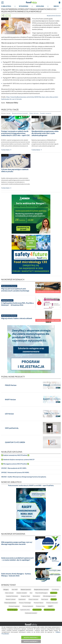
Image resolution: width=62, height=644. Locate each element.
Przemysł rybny (40, 606)
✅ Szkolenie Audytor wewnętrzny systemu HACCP (18, 460)
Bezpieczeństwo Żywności (54, 16)
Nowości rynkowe (11, 599)
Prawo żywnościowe (10, 603)
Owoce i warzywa (33, 599)
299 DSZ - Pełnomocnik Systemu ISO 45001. (15, 472)
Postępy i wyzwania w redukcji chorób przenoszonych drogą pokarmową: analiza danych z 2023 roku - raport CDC (15, 133)
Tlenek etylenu (37, 610)
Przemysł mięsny (39, 603)
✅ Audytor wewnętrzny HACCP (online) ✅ (15, 455)
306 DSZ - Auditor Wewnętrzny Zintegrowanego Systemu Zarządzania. (24, 477)
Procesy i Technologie (25, 603)
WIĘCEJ (56, 6)
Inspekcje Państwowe (12, 596)
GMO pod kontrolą (12, 428)
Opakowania (22, 599)
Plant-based (45, 599)
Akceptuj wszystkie (30, 637)
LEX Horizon (9, 414)
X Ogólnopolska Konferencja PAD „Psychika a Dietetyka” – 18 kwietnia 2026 (17, 304)
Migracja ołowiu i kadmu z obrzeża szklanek (17, 318)
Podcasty (54, 599)
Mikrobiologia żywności (49, 596)
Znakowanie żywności (31, 613)
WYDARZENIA (24, 6)
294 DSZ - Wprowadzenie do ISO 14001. (14, 468)
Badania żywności (26, 590)
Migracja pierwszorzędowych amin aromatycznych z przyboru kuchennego (15, 290)
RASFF (50, 606)
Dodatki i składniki (46, 113)
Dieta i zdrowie (34, 113)
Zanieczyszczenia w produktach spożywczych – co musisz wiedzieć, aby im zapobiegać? (17, 559)
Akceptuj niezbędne (30, 641)
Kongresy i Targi (25, 596)
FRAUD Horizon (11, 385)
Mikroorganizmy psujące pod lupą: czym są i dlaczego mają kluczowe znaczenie (17, 543)
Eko (31, 593)
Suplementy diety (25, 610)
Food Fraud (54, 593)
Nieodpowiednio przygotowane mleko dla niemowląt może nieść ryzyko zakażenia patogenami (45, 133)
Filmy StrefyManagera (41, 593)
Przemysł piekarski (28, 606)
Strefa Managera (12, 610)
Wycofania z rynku (49, 610)
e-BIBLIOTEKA (6, 6)
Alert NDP (15, 590)
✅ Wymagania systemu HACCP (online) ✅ (15, 464)
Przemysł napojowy (14, 606)
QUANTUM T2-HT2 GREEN (15, 442)
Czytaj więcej (5, 150)
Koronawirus (36, 596)
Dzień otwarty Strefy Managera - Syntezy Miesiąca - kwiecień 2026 (16, 575)
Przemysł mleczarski (52, 603)
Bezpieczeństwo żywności (20, 113)
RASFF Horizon (10, 399)
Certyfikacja (55, 590)
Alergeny (6, 590)
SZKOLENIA (40, 6)
